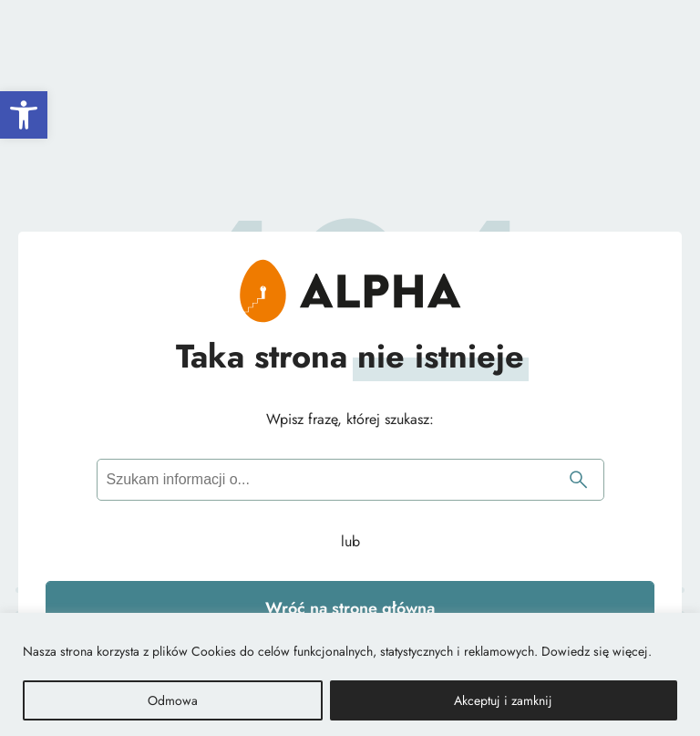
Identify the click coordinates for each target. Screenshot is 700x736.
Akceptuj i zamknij (503, 700)
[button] (24, 115)
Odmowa (173, 700)
